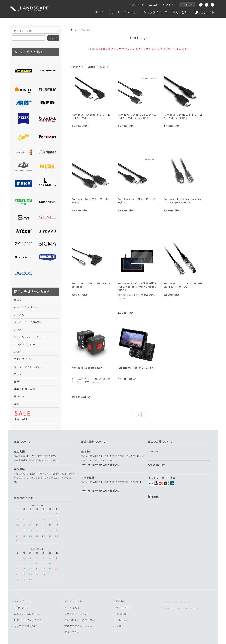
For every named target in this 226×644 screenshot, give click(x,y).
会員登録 (154, 5)
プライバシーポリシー (77, 614)
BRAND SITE (123, 608)
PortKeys (87, 30)
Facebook (121, 614)
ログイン (168, 5)
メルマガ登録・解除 (25, 626)
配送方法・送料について (28, 620)
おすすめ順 (77, 67)
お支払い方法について (27, 614)
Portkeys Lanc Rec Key (87, 368)
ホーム (100, 12)
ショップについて (156, 12)
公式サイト (205, 12)
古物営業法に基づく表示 (78, 626)
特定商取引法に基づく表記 (80, 620)
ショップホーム (23, 601)
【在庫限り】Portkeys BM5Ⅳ (136, 368)
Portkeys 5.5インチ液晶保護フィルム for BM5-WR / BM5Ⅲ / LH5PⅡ (137, 287)
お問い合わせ (181, 12)
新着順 (104, 67)
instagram (122, 620)
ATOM (75, 632)
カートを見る (72, 608)
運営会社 (121, 601)
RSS (67, 632)
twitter (120, 626)
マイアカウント (136, 5)
